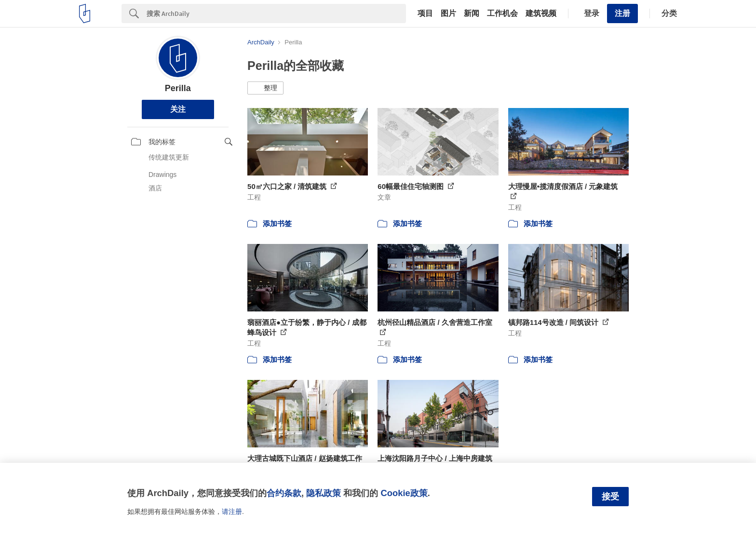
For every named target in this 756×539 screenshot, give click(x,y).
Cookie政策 (404, 493)
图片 (448, 13)
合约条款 (284, 493)
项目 (425, 13)
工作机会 (502, 13)
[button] (265, 88)
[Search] (276, 13)
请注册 (232, 512)
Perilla (178, 88)
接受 (610, 497)
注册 (622, 13)
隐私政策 (324, 493)
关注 (178, 109)
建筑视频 (541, 13)
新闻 (472, 13)
